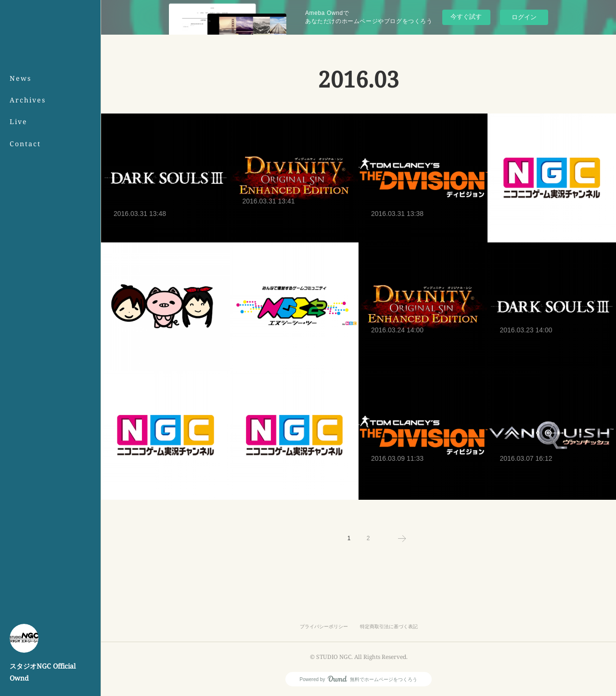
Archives (28, 100)
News (20, 78)
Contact (25, 144)
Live (19, 121)
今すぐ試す (466, 17)
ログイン (524, 17)
